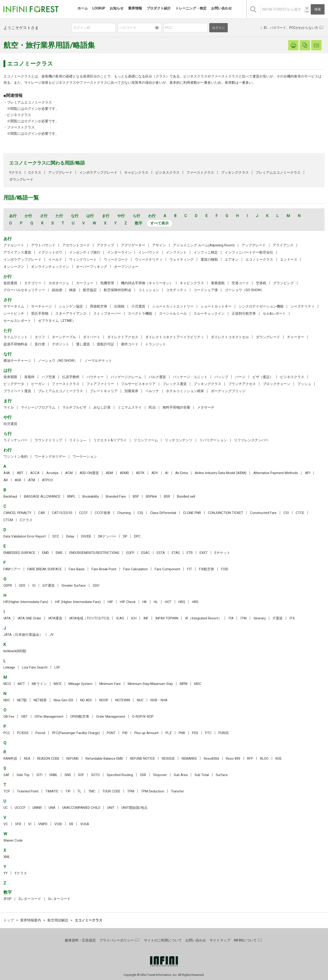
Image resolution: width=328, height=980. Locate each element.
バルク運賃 (157, 377)
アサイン (159, 245)
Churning (124, 513)
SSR (143, 775)
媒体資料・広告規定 (80, 940)
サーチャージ (41, 306)
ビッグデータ (14, 384)
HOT (168, 602)
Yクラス (15, 173)
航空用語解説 (58, 920)
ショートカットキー (216, 306)
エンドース (289, 260)
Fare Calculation (136, 569)
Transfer (177, 791)
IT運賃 (278, 618)
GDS (22, 586)
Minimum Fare (110, 684)
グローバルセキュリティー (24, 290)
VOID (58, 824)
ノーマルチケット (98, 361)
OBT (24, 717)
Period (40, 733)
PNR (182, 733)
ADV (155, 473)
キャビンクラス (136, 173)
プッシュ (304, 384)
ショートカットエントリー (173, 306)
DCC (56, 536)
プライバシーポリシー (117, 940)
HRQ (182, 602)
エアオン (232, 260)
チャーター (296, 337)
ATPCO (47, 480)
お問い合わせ (196, 940)
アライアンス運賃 (17, 252)
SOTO (95, 775)
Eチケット (222, 553)
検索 (318, 9)
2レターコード (30, 899)
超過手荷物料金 (16, 344)
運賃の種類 (209, 260)
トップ (9, 920)
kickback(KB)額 (15, 651)
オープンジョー (126, 267)
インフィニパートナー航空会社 (249, 252)
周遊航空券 (99, 306)
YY (6, 873)
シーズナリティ (303, 306)
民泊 (152, 407)
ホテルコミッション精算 (185, 391)
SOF (81, 775)
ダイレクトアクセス (123, 337)
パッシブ (221, 377)
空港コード (240, 283)
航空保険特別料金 (118, 290)
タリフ (40, 337)
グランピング (284, 283)
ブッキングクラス (235, 173)
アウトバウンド (43, 245)
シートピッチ (14, 314)
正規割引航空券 (244, 314)
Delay (70, 536)
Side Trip (23, 775)
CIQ (140, 513)
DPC (137, 536)
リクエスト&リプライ (110, 440)
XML (7, 857)
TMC (92, 791)
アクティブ (105, 245)
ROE (279, 759)
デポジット (61, 344)
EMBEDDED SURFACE (19, 553)
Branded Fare (116, 496)
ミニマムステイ (130, 407)
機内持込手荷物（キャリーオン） (147, 283)
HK (145, 602)
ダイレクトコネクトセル (230, 337)
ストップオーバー (107, 314)
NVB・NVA (159, 700)
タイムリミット (16, 337)
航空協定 (90, 290)
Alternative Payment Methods (276, 473)
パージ (240, 377)
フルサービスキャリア (138, 384)
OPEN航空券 (80, 717)
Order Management (111, 717)
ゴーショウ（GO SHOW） (244, 290)
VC (6, 824)
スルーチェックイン (209, 314)
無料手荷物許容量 (176, 407)
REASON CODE (48, 759)
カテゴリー (33, 283)
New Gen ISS (64, 700)
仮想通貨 (10, 283)
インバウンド (149, 252)
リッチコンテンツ (179, 440)
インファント (176, 252)
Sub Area (181, 775)
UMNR (37, 808)
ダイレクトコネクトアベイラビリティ (175, 337)
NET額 (22, 700)
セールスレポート (17, 321)
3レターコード (59, 899)
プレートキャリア (104, 391)
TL (79, 791)
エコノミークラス (259, 260)
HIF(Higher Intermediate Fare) (26, 602)
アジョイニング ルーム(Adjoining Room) (204, 245)
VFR (18, 824)
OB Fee (9, 717)
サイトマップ (220, 940)
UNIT (111, 808)
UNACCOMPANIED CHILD (81, 808)
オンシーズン (14, 267)
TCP (7, 791)
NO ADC (86, 700)
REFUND (72, 759)
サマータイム (14, 306)
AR (6, 480)
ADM (109, 473)
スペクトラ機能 (140, 314)
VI (30, 824)
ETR (190, 553)
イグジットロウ (50, 252)
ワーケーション (85, 457)
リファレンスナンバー (251, 440)
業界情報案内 (31, 920)
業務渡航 (218, 283)
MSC (198, 684)
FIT (190, 569)
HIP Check (128, 602)
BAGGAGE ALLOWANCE (42, 496)
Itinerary (260, 618)
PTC (208, 733)
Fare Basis (77, 569)
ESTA (161, 553)
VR (71, 824)
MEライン (39, 684)
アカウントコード (76, 245)
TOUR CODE (111, 791)
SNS (68, 775)
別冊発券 (131, 391)
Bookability (91, 496)
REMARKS (189, 759)
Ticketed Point (28, 791)
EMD (46, 553)
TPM (131, 791)
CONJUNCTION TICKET (226, 513)
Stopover (160, 775)
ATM (32, 480)
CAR (42, 513)
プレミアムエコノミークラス (29, 102)
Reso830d (211, 759)
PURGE (224, 733)
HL (156, 602)
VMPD (43, 824)
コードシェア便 (206, 290)
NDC (7, 700)
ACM (69, 473)
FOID (225, 569)
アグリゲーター (133, 245)
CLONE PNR (192, 513)
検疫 (73, 290)
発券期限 (10, 377)
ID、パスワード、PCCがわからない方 (291, 28)
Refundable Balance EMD (104, 759)
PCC (7, 733)
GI (34, 586)
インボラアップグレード (98, 173)
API (308, 473)
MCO (7, 684)
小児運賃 (138, 306)
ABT (20, 473)
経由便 (57, 290)
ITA (231, 618)
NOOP (104, 700)
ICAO (120, 618)
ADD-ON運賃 (89, 473)
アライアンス (283, 245)
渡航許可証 (105, 344)
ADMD (124, 473)
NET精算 (40, 700)
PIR (125, 733)
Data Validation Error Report (25, 536)
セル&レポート (274, 314)
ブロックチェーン (277, 384)
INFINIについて (245, 940)
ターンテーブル (64, 337)
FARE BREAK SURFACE (45, 569)
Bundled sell (186, 496)
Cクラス (35, 173)
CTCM (8, 520)
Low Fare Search (35, 667)
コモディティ (176, 290)
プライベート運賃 (17, 391)
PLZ (169, 733)
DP (125, 536)
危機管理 (107, 283)
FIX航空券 (207, 569)
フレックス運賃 (175, 384)
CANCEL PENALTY (17, 513)
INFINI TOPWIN (167, 618)
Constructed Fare (263, 513)
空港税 (261, 283)
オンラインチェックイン (50, 267)
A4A (7, 473)
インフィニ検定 (206, 252)
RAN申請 (10, 759)
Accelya (52, 473)
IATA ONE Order (29, 618)
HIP (110, 602)
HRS (195, 602)
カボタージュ (59, 283)
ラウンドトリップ (48, 440)
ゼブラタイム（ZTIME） (57, 321)
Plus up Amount (146, 733)
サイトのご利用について (163, 940)
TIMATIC (52, 791)
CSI (286, 513)
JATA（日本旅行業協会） (23, 635)
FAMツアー (12, 569)
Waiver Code (13, 840)
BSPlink (151, 496)
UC (6, 808)
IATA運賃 (55, 618)
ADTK (140, 473)
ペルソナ (152, 391)
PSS (195, 733)
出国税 (119, 306)
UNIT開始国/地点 (134, 808)
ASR (18, 480)
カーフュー (85, 283)
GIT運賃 (49, 586)
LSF (57, 667)
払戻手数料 (71, 377)
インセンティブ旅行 (85, 252)
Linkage (9, 667)
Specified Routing (120, 775)
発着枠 (29, 377)
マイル (9, 407)
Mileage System (80, 684)
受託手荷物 (40, 314)
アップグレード (60, 173)
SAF (7, 775)
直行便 (40, 344)
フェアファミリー (100, 384)
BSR (167, 496)
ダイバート (92, 337)
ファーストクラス (21, 127)
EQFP (130, 553)
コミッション (149, 290)
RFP (250, 759)
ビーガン (38, 384)
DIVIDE (86, 536)
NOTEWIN (123, 700)
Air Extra (182, 473)
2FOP (7, 899)
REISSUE (168, 759)
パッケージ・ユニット (190, 377)
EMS (59, 553)
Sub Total (202, 775)
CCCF (83, 513)
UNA (52, 808)
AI (167, 473)
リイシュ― (78, 440)
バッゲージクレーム (126, 377)
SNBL (53, 775)
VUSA (85, 824)
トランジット (156, 344)
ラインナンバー (16, 440)
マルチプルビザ (74, 407)
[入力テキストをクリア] (307, 9)
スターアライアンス (71, 314)
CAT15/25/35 (62, 513)
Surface (222, 775)
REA (27, 759)
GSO (96, 586)
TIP (68, 791)
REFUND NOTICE (142, 759)
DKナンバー (107, 536)
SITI (39, 775)
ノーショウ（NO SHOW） (58, 361)
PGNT (111, 733)
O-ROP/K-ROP (143, 717)
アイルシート (14, 245)
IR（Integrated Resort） (203, 618)
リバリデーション (213, 440)
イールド (55, 260)
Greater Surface (74, 586)
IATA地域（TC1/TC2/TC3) (89, 618)
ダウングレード (21, 179)
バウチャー (95, 377)
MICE (58, 684)
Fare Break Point (104, 569)
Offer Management (49, 717)
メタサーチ (206, 407)
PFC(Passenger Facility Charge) (76, 733)
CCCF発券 (103, 513)
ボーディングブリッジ (228, 391)
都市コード (130, 344)
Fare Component (167, 569)
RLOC (264, 759)
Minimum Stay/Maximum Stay (150, 684)
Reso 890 (233, 759)
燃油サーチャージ (17, 361)
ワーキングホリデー (50, 457)
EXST (204, 553)
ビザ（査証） (263, 377)
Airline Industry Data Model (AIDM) (221, 473)
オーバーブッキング (92, 267)
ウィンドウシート (83, 260)
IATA (7, 618)
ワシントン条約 (16, 457)
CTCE (300, 513)
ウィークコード (116, 260)
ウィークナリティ (149, 260)
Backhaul (10, 496)
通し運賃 (83, 344)
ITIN (244, 618)
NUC (140, 700)
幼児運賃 (10, 424)
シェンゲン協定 (71, 306)
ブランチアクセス (242, 384)
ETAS (176, 553)
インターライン (119, 252)
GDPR (8, 586)
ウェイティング (182, 260)
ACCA (35, 473)
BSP (136, 496)
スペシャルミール (173, 314)
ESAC (146, 553)
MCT (21, 684)
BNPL (71, 496)
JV (52, 635)
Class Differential (163, 513)
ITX (292, 618)
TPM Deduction (153, 791)
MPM (184, 684)
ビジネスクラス (19, 115)
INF (146, 618)
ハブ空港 (48, 377)
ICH (134, 618)
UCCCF (20, 808)
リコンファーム (146, 440)
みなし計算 (102, 407)
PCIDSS (23, 733)
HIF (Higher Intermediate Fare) (78, 602)
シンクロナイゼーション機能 (261, 306)
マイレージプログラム (38, 407)
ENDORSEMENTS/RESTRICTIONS (94, 553)
